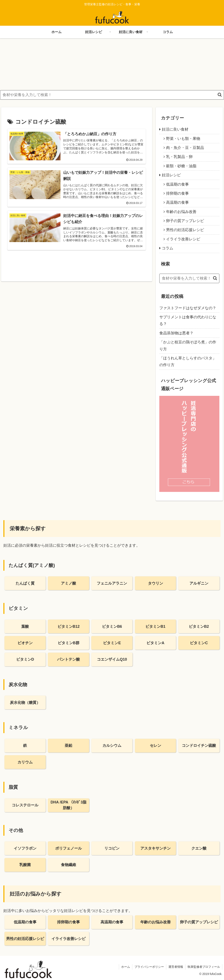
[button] (220, 95)
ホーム (126, 967)
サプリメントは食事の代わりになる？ (188, 320)
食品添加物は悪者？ (176, 333)
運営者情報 (176, 967)
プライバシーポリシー (149, 967)
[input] (112, 95)
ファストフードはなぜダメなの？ (188, 308)
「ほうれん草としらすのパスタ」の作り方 (188, 361)
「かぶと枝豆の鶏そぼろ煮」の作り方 (188, 346)
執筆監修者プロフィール (204, 967)
